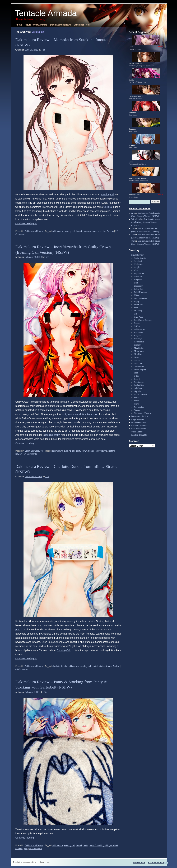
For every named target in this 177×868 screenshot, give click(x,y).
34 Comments (30, 454)
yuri (26, 849)
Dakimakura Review (34, 231)
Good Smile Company (143, 320)
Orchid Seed (139, 367)
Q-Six (136, 376)
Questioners (139, 382)
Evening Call (108, 194)
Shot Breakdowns (139, 429)
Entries (139, 862)
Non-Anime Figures (142, 413)
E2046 (137, 295)
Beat (136, 283)
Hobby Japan (139, 329)
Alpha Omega (140, 258)
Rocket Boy (139, 385)
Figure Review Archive (36, 25)
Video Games (137, 432)
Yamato (137, 410)
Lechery (137, 345)
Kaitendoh (138, 332)
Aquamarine (139, 273)
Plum (136, 373)
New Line (138, 363)
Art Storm (138, 277)
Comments (156, 862)
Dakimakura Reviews (60, 25)
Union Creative (140, 395)
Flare (136, 308)
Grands (137, 323)
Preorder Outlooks (139, 426)
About (19, 25)
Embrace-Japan (140, 298)
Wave (136, 404)
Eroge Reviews (138, 419)
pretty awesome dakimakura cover (80, 414)
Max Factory (139, 348)
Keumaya (138, 339)
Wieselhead (136, 219)
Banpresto (138, 280)
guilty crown (81, 451)
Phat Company (140, 370)
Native (137, 360)
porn (18, 630)
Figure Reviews (138, 255)
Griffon (137, 326)
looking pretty (52, 435)
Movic (137, 357)
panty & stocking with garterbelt (103, 845)
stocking (19, 849)
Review (110, 231)
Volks (136, 401)
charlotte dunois (59, 666)
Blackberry (139, 286)
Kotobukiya (139, 342)
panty (85, 845)
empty (137, 301)
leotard (112, 451)
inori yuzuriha (101, 451)
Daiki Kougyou (140, 292)
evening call (69, 231)
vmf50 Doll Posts (82, 25)
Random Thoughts (139, 435)
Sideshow (138, 388)
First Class (138, 305)
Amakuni (138, 261)
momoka (87, 231)
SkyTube (138, 391)
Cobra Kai (138, 289)
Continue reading (26, 223)
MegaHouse (139, 351)
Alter (136, 270)
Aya (133, 213)
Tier (43, 50)
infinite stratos (105, 666)
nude (94, 231)
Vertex (137, 398)
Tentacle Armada (46, 13)
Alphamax (138, 264)
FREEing (138, 311)
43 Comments (22, 669)
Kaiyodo (138, 336)
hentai (79, 231)
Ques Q (137, 379)
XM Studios (139, 407)
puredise (102, 231)
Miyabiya (138, 354)
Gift (136, 314)
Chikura (108, 207)
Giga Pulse (138, 317)
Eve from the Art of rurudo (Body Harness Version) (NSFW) (146, 222)
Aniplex (137, 267)
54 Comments (36, 849)
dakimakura (57, 231)
